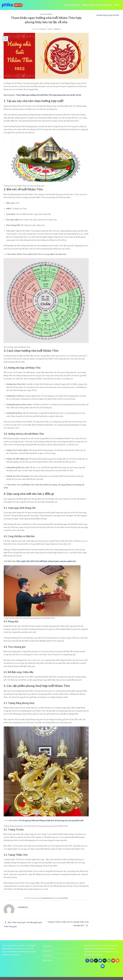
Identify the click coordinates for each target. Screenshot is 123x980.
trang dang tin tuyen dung (96, 5)
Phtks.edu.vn (72, 5)
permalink (64, 898)
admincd (57, 29)
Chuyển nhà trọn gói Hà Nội (107, 15)
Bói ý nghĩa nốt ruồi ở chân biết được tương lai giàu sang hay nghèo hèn (46, 561)
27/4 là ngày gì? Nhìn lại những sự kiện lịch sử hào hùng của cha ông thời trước (51, 820)
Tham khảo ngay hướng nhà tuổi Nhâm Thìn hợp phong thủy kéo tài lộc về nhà (48, 95)
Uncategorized (46, 14)
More (117, 5)
